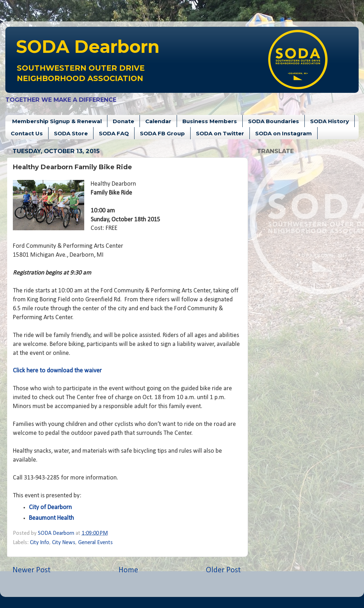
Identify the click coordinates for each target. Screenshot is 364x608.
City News (64, 543)
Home (128, 570)
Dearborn (88, 47)
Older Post (223, 570)
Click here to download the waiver (57, 371)
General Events (95, 543)
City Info (40, 543)
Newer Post (32, 570)
